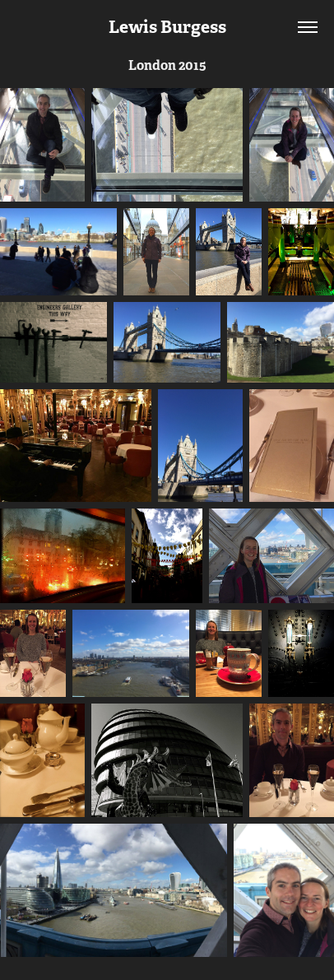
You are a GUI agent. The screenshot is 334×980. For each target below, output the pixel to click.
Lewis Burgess (167, 27)
